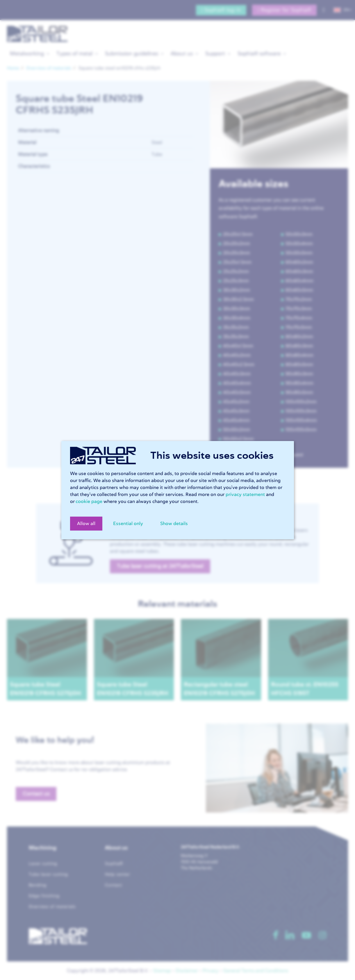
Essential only (128, 524)
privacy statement (245, 495)
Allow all (86, 524)
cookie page (89, 501)
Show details (174, 524)
